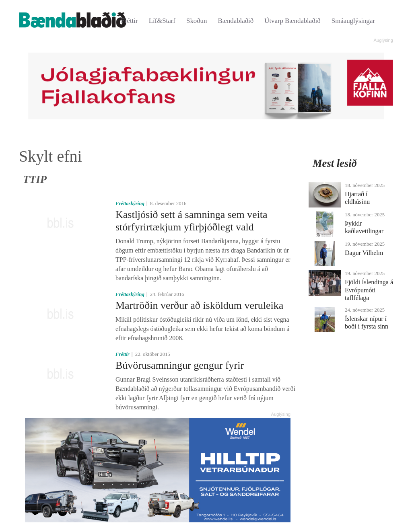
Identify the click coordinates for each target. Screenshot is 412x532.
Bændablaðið (236, 21)
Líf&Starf (162, 21)
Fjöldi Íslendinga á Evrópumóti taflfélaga (369, 290)
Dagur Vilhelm (364, 253)
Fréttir (130, 21)
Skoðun (197, 21)
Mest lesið (335, 163)
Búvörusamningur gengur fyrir (180, 365)
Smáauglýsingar (353, 21)
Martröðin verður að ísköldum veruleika (199, 305)
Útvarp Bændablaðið (292, 21)
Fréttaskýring (130, 203)
